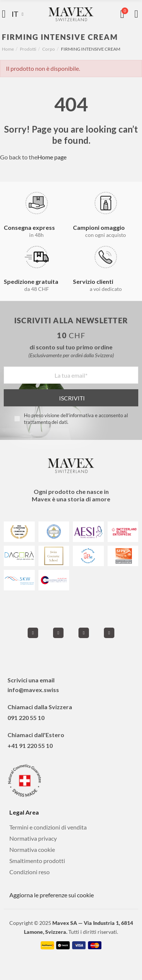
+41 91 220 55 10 (30, 746)
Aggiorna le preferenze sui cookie (52, 895)
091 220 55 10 (26, 718)
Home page (52, 157)
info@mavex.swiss (33, 690)
